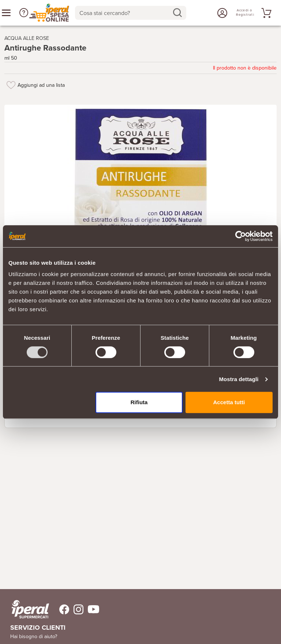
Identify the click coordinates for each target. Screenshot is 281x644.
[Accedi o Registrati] (221, 13)
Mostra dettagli (239, 379)
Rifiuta (139, 402)
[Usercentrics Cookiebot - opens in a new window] (241, 236)
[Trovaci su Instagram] (76, 609)
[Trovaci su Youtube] (91, 609)
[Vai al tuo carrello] (265, 13)
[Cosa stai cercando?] (125, 13)
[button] (24, 13)
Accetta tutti (229, 402)
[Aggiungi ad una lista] (11, 85)
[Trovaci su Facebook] (60, 609)
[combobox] (131, 13)
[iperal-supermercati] (30, 609)
